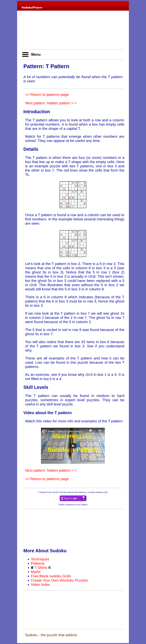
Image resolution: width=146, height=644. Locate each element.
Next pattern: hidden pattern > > (51, 103)
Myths (36, 572)
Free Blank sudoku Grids (51, 576)
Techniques (40, 559)
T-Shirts (41, 568)
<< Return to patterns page (47, 95)
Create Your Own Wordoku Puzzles (59, 580)
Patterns (38, 563)
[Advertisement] (73, 30)
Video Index (40, 585)
